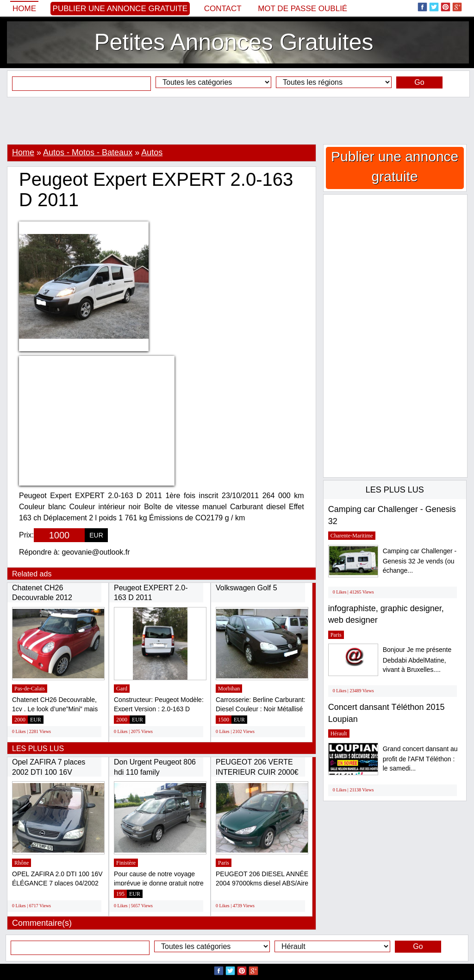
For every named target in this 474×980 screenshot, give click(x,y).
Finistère (126, 863)
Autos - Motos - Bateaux (88, 152)
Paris (224, 863)
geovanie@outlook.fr (96, 552)
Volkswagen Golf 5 (246, 588)
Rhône (22, 863)
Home (24, 9)
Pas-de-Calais (30, 689)
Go (419, 82)
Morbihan (229, 689)
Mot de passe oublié (302, 9)
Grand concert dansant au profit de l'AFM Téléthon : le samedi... (420, 759)
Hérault (339, 733)
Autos (152, 152)
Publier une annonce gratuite (120, 9)
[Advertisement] (237, 120)
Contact (223, 9)
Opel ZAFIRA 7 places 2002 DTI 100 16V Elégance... (49, 772)
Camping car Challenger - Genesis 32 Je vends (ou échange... (420, 561)
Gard (122, 689)
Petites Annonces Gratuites (234, 42)
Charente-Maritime (352, 536)
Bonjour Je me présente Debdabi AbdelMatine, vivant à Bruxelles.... (417, 660)
